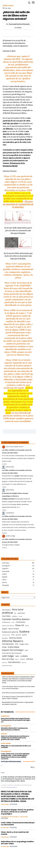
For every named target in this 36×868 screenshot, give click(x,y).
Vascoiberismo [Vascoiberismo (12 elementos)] (14, 662)
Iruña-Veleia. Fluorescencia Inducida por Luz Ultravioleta (18, 693)
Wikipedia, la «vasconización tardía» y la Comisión (16, 747)
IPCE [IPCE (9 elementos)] (17, 644)
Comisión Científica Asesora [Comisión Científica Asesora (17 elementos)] (16, 619)
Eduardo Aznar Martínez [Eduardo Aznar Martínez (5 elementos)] (8, 626)
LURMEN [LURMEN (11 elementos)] (24, 656)
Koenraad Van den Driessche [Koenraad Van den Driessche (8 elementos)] (12, 653)
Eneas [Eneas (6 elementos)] (27, 626)
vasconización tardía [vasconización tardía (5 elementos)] (7, 666)
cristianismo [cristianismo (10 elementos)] (20, 622)
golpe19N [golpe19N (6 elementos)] (18, 635)
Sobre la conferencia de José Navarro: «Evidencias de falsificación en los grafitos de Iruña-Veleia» (15, 738)
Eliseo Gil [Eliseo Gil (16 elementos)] (20, 625)
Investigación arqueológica (10, 817)
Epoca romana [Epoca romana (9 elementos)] (14, 629)
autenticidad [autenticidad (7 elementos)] (21, 613)
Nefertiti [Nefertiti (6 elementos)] (23, 659)
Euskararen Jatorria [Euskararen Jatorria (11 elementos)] (10, 632)
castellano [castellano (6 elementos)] (15, 616)
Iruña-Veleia (8, 6)
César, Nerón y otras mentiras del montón (15, 833)
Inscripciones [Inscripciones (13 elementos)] (8, 644)
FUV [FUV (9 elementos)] (13, 635)
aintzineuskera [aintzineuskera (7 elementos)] (6, 610)
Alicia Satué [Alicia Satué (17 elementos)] (18, 609)
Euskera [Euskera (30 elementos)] (24, 632)
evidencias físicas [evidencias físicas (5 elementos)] (6, 635)
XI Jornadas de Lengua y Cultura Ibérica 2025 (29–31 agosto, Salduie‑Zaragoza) (17, 698)
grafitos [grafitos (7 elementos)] (25, 635)
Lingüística (5, 716)
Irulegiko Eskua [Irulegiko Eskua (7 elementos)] (24, 644)
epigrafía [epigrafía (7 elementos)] (5, 629)
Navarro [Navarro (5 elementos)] (17, 659)
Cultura (4, 734)
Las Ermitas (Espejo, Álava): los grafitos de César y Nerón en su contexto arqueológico (19, 688)
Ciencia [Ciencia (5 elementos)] (20, 616)
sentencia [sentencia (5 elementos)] (4, 663)
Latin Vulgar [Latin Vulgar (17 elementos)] (8, 656)
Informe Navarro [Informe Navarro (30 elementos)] (13, 641)
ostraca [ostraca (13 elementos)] (29, 659)
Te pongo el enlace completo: (11, 545)
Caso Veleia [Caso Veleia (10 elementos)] (6, 616)
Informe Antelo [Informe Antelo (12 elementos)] (15, 638)
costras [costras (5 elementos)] (13, 622)
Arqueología (5, 804)
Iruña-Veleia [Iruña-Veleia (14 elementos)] (14, 647)
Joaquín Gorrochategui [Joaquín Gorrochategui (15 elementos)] (13, 650)
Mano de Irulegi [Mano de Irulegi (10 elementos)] (8, 659)
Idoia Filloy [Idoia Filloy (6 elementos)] (5, 638)
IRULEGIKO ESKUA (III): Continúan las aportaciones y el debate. (14, 729)
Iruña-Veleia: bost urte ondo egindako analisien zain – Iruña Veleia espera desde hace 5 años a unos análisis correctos (15, 756)
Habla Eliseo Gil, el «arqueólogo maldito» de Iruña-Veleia (17, 843)
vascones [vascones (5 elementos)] (24, 663)
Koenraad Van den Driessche (19, 24)
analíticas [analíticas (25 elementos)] (8, 613)
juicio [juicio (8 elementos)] (27, 650)
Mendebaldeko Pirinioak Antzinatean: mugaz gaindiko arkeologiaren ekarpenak (18, 703)
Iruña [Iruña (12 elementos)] (4, 647)
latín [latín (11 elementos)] (17, 656)
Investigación (6, 726)
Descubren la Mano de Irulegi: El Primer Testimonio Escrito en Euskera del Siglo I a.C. (16, 720)
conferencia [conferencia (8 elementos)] (6, 622)
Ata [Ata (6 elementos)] (15, 613)
